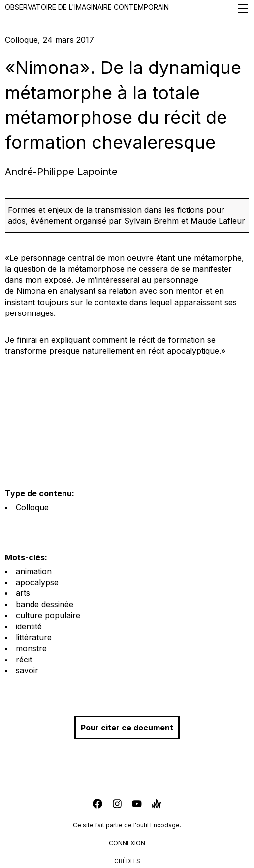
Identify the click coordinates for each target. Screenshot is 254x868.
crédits (127, 861)
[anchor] (157, 805)
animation (34, 571)
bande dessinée (45, 604)
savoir (27, 670)
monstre (31, 648)
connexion (127, 843)
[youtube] (137, 805)
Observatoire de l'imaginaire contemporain (127, 9)
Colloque (32, 507)
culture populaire (48, 615)
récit (24, 660)
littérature (34, 637)
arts (23, 593)
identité (29, 626)
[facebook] (97, 805)
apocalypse (37, 582)
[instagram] (117, 805)
